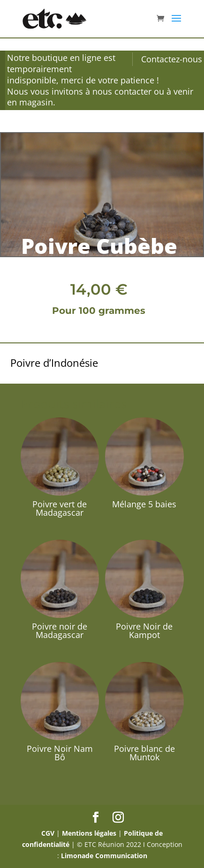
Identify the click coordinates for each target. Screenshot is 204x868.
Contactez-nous (172, 59)
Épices (46, 128)
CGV (48, 833)
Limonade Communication (104, 856)
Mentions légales (89, 833)
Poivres (71, 128)
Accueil (22, 128)
